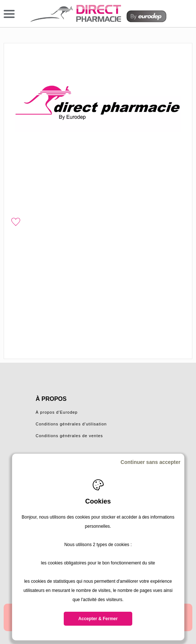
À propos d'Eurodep (57, 412)
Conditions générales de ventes (69, 436)
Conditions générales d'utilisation (71, 424)
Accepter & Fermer (98, 619)
